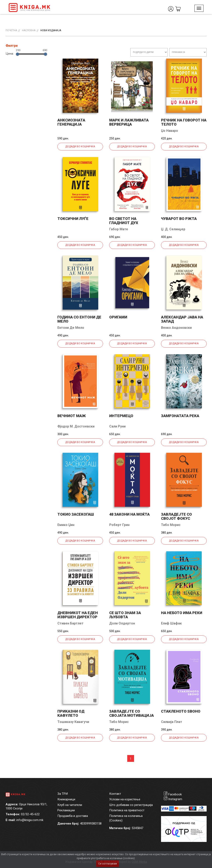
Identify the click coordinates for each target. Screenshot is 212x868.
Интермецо (121, 416)
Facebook (175, 794)
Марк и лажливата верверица (129, 122)
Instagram (175, 799)
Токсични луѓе (73, 219)
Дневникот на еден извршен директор (78, 615)
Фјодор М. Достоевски (76, 426)
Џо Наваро (170, 131)
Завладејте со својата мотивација (131, 713)
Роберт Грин (119, 525)
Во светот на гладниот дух (124, 221)
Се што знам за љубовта (125, 615)
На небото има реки (182, 613)
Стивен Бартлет (70, 623)
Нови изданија (51, 30)
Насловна (29, 30)
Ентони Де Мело (71, 328)
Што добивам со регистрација (131, 805)
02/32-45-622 (30, 814)
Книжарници (66, 799)
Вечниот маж (72, 416)
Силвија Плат (172, 722)
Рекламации (66, 810)
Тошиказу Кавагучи (73, 722)
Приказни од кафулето (71, 713)
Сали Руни (117, 426)
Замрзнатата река (180, 416)
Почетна (11, 30)
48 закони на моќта (129, 514)
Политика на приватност (127, 810)
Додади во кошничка (80, 146)
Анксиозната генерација (71, 122)
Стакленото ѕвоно (181, 711)
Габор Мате (119, 229)
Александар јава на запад (182, 319)
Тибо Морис (171, 525)
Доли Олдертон (122, 623)
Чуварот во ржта (179, 219)
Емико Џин (66, 525)
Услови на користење (125, 799)
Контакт (115, 794)
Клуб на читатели (70, 805)
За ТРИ (63, 794)
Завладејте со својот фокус (176, 516)
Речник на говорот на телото (184, 122)
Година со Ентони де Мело (79, 319)
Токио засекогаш (76, 514)
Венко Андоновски (176, 328)
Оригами (118, 317)
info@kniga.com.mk (30, 820)
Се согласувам (108, 864)
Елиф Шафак (171, 623)
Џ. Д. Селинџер (173, 229)
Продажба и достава (73, 816)
